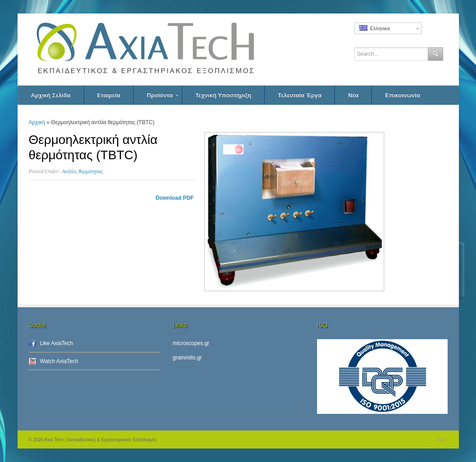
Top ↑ (442, 440)
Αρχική (37, 122)
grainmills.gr (188, 358)
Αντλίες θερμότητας (82, 171)
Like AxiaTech (57, 343)
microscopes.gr (191, 343)
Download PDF (176, 198)
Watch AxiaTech (59, 361)
